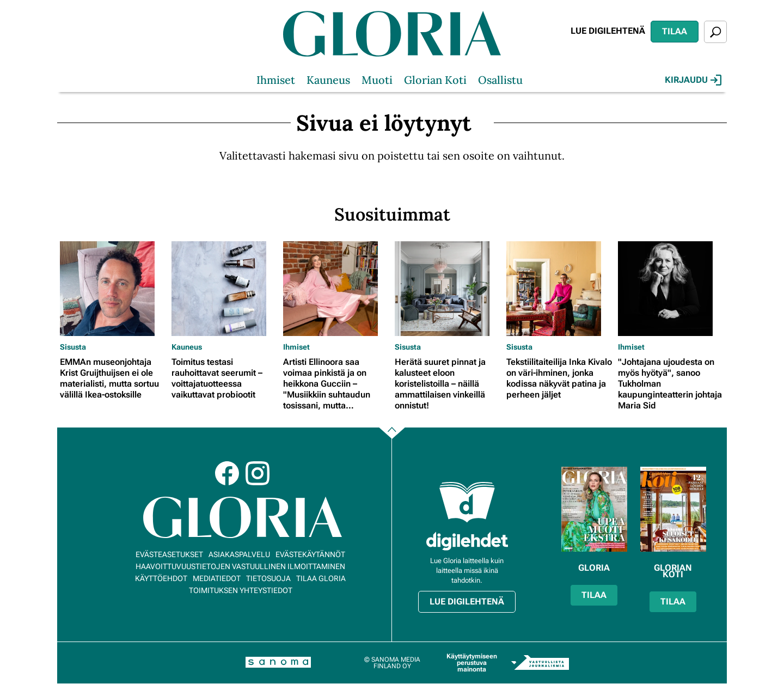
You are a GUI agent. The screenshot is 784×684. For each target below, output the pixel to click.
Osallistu (500, 80)
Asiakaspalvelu (239, 554)
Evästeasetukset (169, 554)
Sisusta (73, 347)
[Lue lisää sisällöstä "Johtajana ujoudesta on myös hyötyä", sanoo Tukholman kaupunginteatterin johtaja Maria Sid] (671, 289)
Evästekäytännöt (310, 554)
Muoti (377, 80)
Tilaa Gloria (321, 578)
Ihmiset (276, 80)
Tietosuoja (268, 578)
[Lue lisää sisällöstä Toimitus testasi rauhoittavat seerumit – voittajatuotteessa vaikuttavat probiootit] (225, 289)
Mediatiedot (217, 578)
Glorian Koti (435, 80)
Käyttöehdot (161, 578)
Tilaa (675, 31)
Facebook (227, 473)
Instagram (258, 473)
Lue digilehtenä (608, 31)
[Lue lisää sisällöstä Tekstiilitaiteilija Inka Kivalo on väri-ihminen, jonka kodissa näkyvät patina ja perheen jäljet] (559, 289)
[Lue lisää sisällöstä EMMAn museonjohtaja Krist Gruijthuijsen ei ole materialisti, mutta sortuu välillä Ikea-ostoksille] (113, 289)
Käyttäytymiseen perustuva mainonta (472, 663)
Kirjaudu (693, 80)
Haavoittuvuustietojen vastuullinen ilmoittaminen (240, 566)
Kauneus (328, 80)
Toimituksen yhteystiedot (241, 590)
